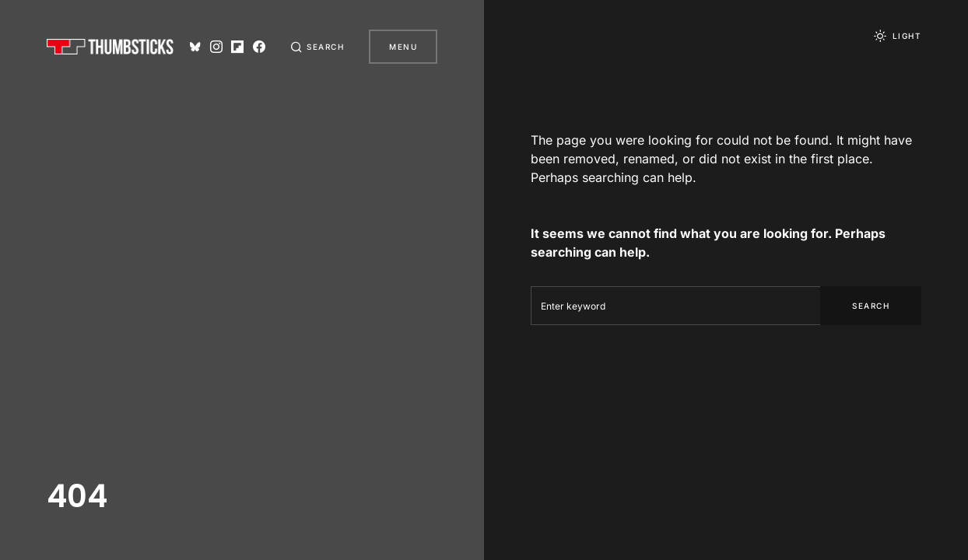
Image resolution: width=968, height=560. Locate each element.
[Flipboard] (237, 47)
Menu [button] (403, 47)
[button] (317, 47)
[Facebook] (259, 47)
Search (871, 306)
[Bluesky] (195, 47)
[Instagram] (216, 47)
